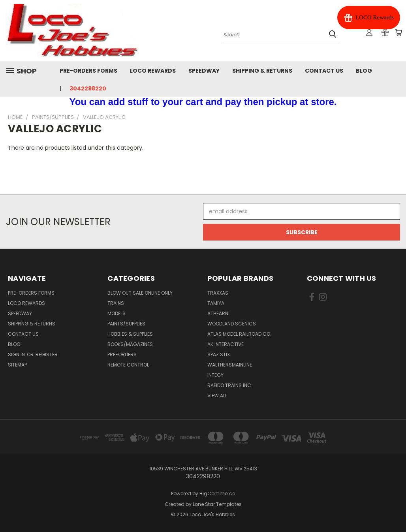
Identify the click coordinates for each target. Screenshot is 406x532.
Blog (364, 71)
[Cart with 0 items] (398, 33)
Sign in (17, 354)
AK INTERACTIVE (226, 344)
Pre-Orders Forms (88, 71)
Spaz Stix (219, 354)
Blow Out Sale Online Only (140, 293)
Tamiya (216, 303)
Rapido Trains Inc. (230, 385)
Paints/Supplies (126, 324)
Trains (116, 303)
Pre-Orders (122, 354)
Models (117, 313)
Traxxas (218, 293)
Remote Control (128, 365)
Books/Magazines (130, 344)
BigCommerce (217, 493)
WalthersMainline (230, 365)
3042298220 (88, 88)
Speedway (204, 71)
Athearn (218, 313)
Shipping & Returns (262, 71)
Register (47, 354)
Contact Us (324, 71)
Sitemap (17, 365)
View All (217, 396)
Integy (215, 375)
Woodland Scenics (232, 324)
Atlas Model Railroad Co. (239, 334)
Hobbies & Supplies (130, 334)
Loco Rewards (153, 71)
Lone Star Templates (217, 504)
